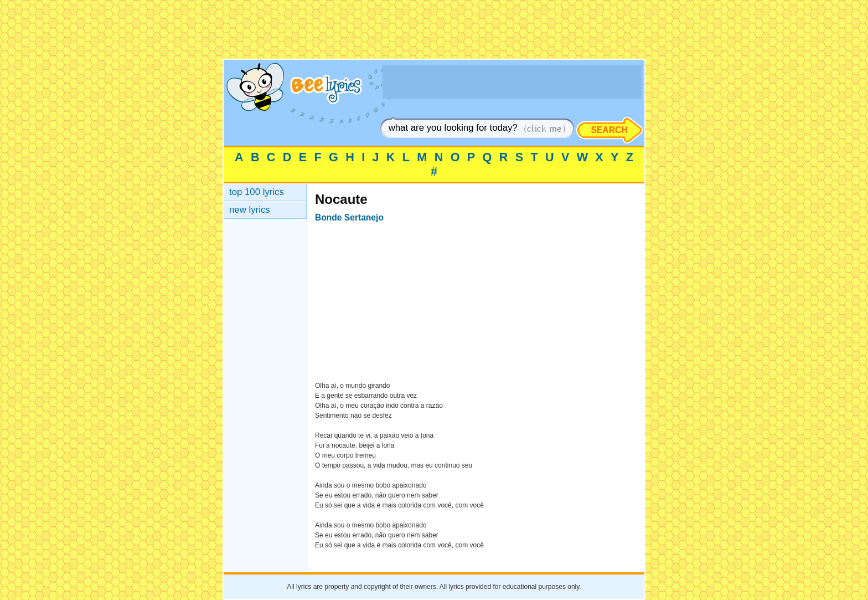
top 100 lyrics (257, 192)
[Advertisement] (434, 34)
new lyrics (250, 210)
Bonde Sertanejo (349, 217)
